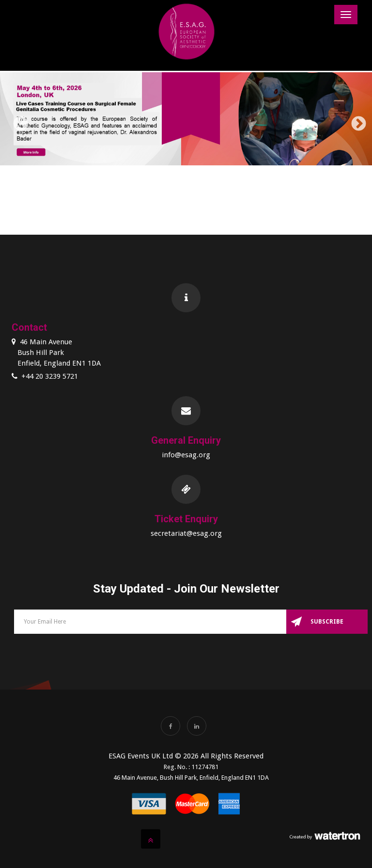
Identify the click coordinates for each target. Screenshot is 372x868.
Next (355, 121)
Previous (17, 121)
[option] (186, 121)
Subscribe (327, 622)
